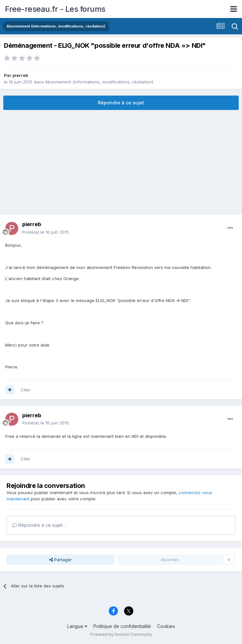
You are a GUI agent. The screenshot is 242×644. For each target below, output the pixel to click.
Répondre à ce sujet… (39, 525)
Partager (61, 560)
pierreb (20, 75)
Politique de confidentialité (122, 626)
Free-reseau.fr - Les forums (55, 9)
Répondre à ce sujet (121, 103)
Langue (77, 626)
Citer (25, 390)
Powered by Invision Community (121, 634)
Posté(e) (46, 232)
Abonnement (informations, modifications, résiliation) (99, 82)
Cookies (166, 626)
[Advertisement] (121, 162)
